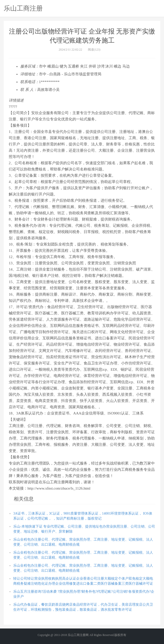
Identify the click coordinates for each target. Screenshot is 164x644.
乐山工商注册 (23, 8)
